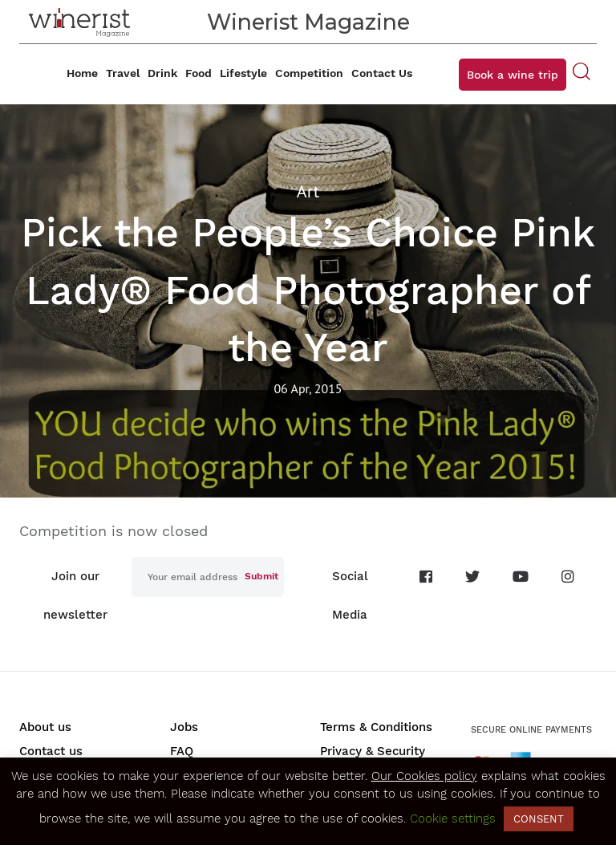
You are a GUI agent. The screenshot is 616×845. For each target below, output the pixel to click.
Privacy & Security (373, 751)
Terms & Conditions (376, 727)
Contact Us (382, 73)
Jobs (184, 727)
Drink (162, 73)
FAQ (182, 751)
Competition (309, 73)
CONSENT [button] (539, 819)
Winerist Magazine (308, 22)
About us (45, 727)
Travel (123, 73)
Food (199, 73)
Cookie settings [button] (453, 819)
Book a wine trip (513, 75)
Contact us (51, 751)
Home (82, 73)
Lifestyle (243, 73)
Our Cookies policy (424, 776)
